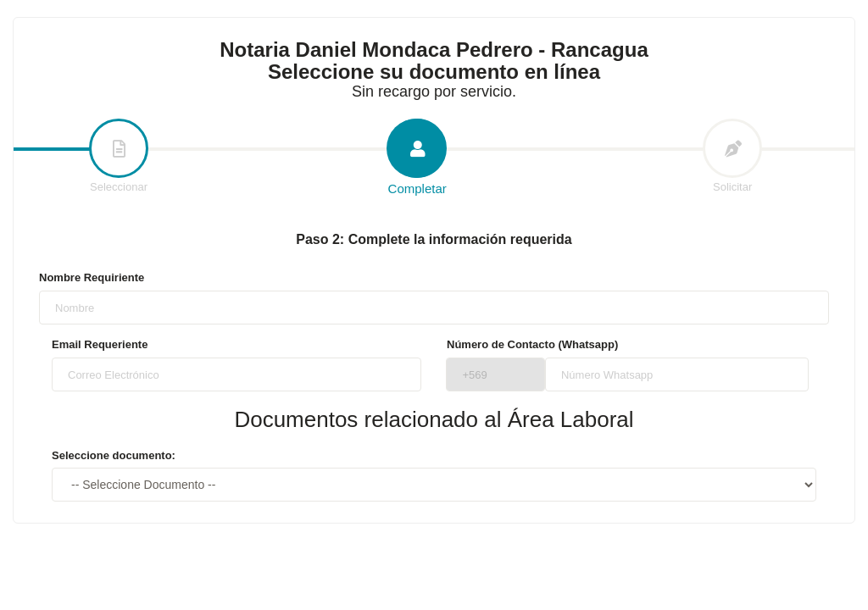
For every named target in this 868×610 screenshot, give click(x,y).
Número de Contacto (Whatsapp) (532, 344)
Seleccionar (119, 157)
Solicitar (732, 157)
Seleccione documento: (114, 455)
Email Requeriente (100, 344)
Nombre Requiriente (92, 277)
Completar (417, 158)
